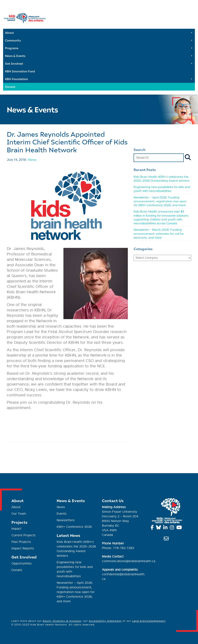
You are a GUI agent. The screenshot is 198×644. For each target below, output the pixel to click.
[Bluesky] (159, 528)
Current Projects (23, 535)
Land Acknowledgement (149, 621)
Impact (16, 529)
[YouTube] (180, 528)
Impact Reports (23, 548)
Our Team (19, 514)
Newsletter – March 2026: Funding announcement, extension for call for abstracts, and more (159, 234)
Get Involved (99, 64)
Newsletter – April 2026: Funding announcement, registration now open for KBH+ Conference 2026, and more (160, 201)
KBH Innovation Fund (20, 71)
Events (62, 514)
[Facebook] (153, 528)
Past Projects (21, 542)
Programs (99, 48)
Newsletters (66, 520)
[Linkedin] (166, 528)
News (32, 159)
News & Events (99, 56)
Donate (10, 87)
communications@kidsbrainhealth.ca (129, 561)
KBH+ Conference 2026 (74, 527)
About (99, 33)
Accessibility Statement (105, 621)
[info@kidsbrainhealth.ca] (167, 539)
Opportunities (22, 563)
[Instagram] (173, 528)
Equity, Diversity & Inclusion (62, 621)
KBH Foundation (99, 79)
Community (99, 40)
